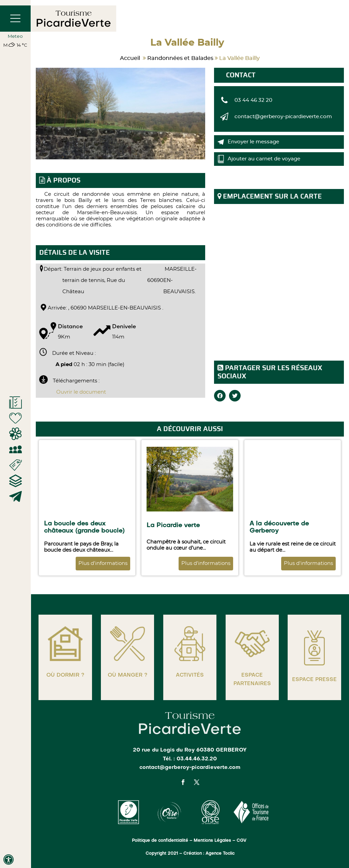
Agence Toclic (220, 854)
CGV (242, 841)
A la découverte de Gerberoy (279, 527)
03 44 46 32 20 (253, 100)
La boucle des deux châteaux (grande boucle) (84, 527)
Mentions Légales (212, 841)
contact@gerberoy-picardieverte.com (283, 117)
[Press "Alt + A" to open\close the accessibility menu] (9, 859)
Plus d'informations (103, 563)
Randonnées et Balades (180, 58)
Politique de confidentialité (160, 841)
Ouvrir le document (81, 392)
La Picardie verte (173, 525)
